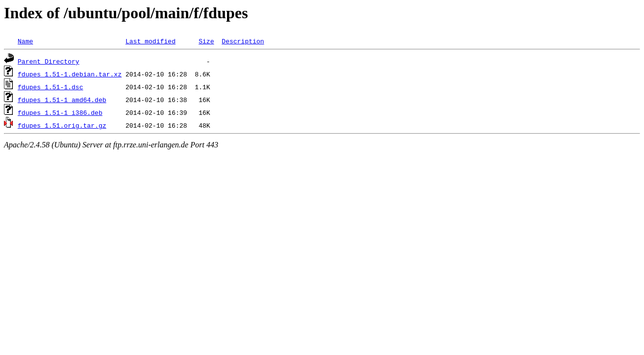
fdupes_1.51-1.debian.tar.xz (70, 74)
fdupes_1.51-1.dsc (51, 87)
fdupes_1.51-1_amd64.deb (62, 100)
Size (206, 41)
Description (243, 41)
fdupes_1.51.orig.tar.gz (62, 125)
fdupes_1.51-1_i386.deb (60, 112)
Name (25, 41)
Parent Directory (49, 61)
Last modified (150, 41)
